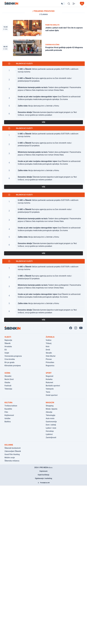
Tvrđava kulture (11, 406)
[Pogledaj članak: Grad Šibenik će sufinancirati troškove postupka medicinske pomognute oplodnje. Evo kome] (43, 98)
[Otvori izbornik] (82, 4)
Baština (8, 422)
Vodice (49, 340)
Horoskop (50, 431)
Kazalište (8, 409)
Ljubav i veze (51, 428)
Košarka (49, 379)
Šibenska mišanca (12, 461)
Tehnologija (50, 415)
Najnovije (8, 340)
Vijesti (8, 337)
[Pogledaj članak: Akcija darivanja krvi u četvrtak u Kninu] (43, 106)
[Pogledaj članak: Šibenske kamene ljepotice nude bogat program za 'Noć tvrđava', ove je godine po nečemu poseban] (43, 114)
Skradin (49, 353)
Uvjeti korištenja (44, 475)
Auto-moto (50, 418)
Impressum (44, 471)
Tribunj (49, 343)
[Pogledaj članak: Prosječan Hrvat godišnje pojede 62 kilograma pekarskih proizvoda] (43, 48)
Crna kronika (10, 359)
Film (6, 412)
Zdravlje (49, 412)
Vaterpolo (50, 389)
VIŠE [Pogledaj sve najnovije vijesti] (43, 122)
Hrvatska (8, 347)
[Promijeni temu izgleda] (63, 4)
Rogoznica (50, 366)
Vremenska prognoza (13, 356)
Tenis (48, 392)
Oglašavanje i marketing (43, 478)
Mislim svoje (10, 458)
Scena (7, 373)
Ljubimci (49, 434)
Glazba (7, 382)
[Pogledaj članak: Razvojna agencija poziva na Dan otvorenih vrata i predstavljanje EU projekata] (43, 80)
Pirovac (49, 359)
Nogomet (50, 376)
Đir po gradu (9, 362)
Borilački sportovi (53, 386)
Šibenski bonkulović (13, 448)
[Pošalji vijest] (74, 4)
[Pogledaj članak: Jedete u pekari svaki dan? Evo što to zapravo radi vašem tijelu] (43, 28)
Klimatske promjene (13, 366)
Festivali (8, 386)
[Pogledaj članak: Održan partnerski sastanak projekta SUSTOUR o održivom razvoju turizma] (43, 71)
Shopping (50, 406)
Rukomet (49, 382)
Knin (48, 347)
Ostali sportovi (52, 395)
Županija (50, 337)
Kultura (8, 403)
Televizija (8, 389)
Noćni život (9, 379)
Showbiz (8, 376)
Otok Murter (51, 356)
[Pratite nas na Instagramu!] (76, 328)
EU (6, 350)
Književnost (9, 415)
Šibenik (8, 343)
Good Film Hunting (12, 454)
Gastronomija (51, 422)
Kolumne (9, 445)
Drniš (48, 350)
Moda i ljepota (51, 409)
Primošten (50, 362)
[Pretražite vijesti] (69, 4)
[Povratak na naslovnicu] (33, 3)
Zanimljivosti (51, 437)
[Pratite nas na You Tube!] (81, 328)
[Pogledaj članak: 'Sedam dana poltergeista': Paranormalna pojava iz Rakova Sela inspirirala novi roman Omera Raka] (43, 89)
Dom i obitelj (51, 425)
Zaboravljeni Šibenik (13, 451)
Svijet (7, 353)
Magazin (50, 403)
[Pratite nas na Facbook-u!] (71, 328)
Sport (49, 373)
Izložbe (7, 418)
